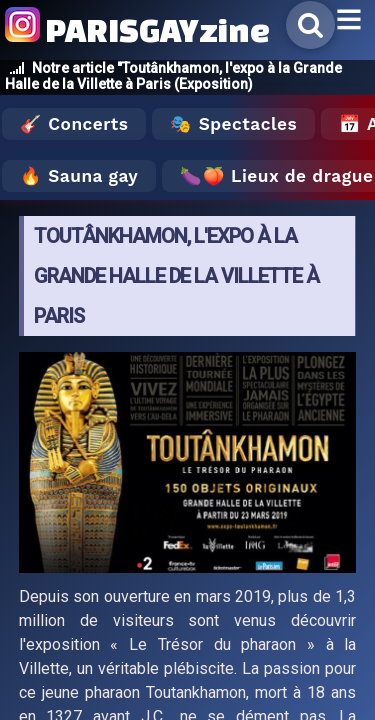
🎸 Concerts (74, 124)
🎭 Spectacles (233, 124)
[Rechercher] (310, 25)
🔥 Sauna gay (79, 176)
